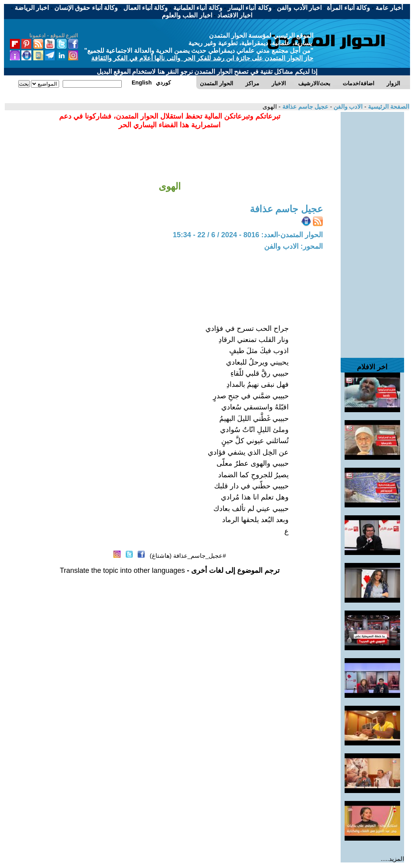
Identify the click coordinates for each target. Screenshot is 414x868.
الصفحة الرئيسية (388, 107)
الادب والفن (347, 107)
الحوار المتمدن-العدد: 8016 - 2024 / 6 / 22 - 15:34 (248, 235)
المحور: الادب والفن (293, 246)
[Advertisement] (372, 231)
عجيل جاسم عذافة (304, 107)
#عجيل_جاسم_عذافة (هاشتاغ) (188, 556)
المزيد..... (392, 859)
